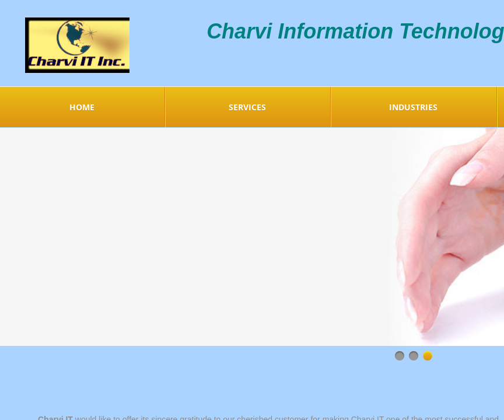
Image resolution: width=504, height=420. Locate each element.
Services (247, 107)
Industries (413, 107)
